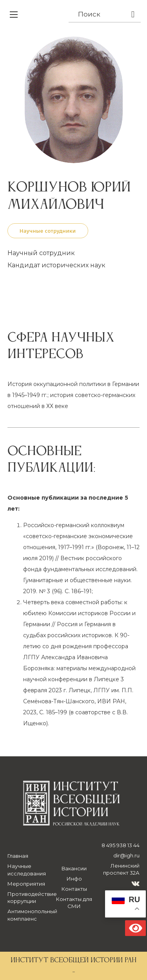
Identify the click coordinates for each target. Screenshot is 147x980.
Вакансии (74, 868)
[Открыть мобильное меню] (14, 15)
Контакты (74, 889)
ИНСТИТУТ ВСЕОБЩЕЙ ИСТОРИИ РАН (73, 960)
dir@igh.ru (126, 855)
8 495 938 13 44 (121, 845)
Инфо (74, 879)
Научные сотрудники (48, 231)
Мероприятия (26, 884)
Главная (18, 856)
